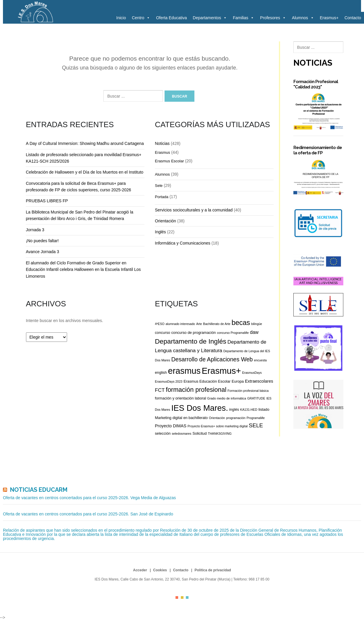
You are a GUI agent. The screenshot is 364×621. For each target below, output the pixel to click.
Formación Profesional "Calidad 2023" (316, 84)
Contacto (353, 18)
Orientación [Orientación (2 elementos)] (217, 418)
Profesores (273, 18)
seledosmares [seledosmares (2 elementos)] (181, 434)
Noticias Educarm (39, 490)
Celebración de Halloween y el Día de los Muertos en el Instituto (84, 172)
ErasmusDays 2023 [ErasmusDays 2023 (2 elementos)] (169, 381)
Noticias (162, 143)
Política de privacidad (213, 570)
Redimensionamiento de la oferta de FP (318, 150)
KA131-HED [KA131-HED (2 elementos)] (249, 410)
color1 (177, 597)
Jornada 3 (35, 230)
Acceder (140, 570)
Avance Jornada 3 (42, 252)
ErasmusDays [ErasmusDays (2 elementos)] (252, 373)
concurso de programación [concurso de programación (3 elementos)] (194, 333)
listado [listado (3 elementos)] (264, 409)
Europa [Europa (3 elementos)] (238, 381)
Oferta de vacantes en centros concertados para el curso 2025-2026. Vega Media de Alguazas (89, 498)
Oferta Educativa (171, 18)
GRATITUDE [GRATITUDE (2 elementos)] (256, 398)
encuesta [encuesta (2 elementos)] (260, 360)
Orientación (165, 221)
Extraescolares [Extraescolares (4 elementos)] (259, 381)
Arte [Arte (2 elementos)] (199, 324)
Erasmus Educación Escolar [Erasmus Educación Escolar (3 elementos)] (207, 381)
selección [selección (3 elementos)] (163, 433)
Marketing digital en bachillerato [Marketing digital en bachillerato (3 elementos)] (181, 418)
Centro (141, 18)
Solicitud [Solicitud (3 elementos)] (199, 433)
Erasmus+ (329, 18)
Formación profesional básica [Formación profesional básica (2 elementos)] (248, 391)
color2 (182, 597)
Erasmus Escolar (169, 161)
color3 (187, 597)
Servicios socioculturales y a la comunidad (194, 210)
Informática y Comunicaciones (183, 243)
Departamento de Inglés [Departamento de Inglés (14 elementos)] (191, 341)
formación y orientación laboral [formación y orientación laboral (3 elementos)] (180, 398)
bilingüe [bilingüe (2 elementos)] (257, 324)
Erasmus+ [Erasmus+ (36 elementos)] (221, 371)
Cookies (160, 570)
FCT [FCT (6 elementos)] (160, 390)
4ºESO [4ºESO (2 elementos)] (160, 324)
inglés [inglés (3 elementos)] (234, 409)
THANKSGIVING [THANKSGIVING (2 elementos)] (220, 434)
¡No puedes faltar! (42, 241)
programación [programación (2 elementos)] (236, 418)
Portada (162, 197)
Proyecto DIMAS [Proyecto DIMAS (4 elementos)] (171, 426)
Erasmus (162, 152)
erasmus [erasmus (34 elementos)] (184, 371)
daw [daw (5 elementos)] (254, 332)
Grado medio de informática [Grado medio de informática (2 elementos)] (227, 398)
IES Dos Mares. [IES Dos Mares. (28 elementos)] (200, 408)
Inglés (160, 232)
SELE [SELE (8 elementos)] (256, 425)
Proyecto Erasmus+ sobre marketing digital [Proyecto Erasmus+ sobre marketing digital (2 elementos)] (218, 426)
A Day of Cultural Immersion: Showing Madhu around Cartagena (85, 143)
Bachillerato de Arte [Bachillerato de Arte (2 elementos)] (217, 324)
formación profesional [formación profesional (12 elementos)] (196, 390)
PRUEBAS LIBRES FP (47, 201)
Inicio (121, 18)
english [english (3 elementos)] (161, 372)
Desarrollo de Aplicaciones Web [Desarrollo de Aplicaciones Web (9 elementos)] (212, 359)
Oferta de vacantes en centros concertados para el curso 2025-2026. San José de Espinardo (88, 514)
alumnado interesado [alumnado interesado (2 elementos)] (180, 324)
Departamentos (210, 18)
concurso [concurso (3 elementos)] (162, 333)
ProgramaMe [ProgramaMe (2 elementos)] (256, 418)
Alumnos (303, 18)
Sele (159, 186)
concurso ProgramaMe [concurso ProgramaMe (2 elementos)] (233, 333)
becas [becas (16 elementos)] (241, 323)
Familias (243, 18)
